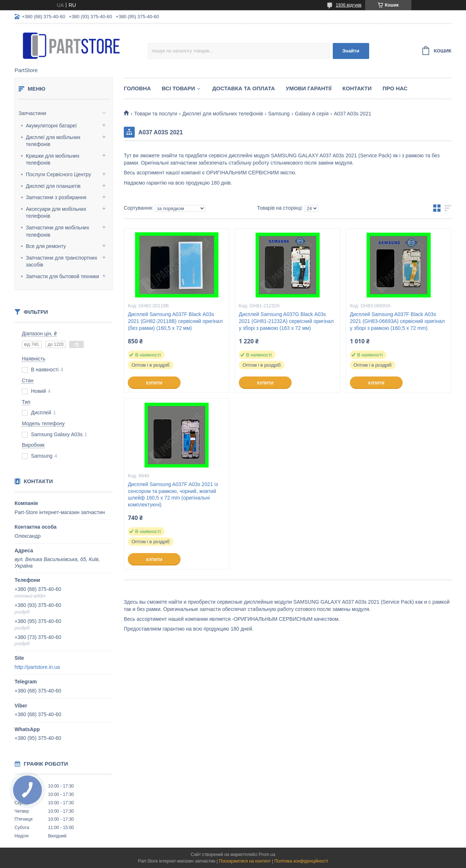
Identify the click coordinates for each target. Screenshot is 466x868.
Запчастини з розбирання (56, 197)
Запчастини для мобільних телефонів (58, 231)
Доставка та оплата (244, 88)
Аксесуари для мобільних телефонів (56, 213)
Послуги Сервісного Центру (58, 174)
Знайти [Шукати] (351, 51)
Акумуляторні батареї (51, 126)
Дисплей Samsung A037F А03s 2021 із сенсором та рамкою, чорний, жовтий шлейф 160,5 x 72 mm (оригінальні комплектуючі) (173, 495)
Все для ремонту (46, 246)
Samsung (279, 114)
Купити (154, 383)
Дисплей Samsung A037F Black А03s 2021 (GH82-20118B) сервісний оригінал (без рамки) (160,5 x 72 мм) (175, 321)
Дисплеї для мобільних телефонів (53, 141)
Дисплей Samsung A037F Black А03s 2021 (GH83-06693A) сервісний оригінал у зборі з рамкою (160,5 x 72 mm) (397, 321)
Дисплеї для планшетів (53, 186)
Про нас (395, 88)
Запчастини (32, 113)
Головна (137, 88)
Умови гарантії (309, 88)
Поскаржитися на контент (245, 861)
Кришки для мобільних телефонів (53, 159)
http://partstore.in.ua (37, 667)
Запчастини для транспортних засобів (62, 261)
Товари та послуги (155, 114)
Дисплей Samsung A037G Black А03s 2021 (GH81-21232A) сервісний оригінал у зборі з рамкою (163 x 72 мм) (286, 321)
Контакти (357, 88)
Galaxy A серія (312, 114)
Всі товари (178, 88)
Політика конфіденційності (301, 861)
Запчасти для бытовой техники (62, 276)
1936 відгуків (349, 5)
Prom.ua (267, 855)
